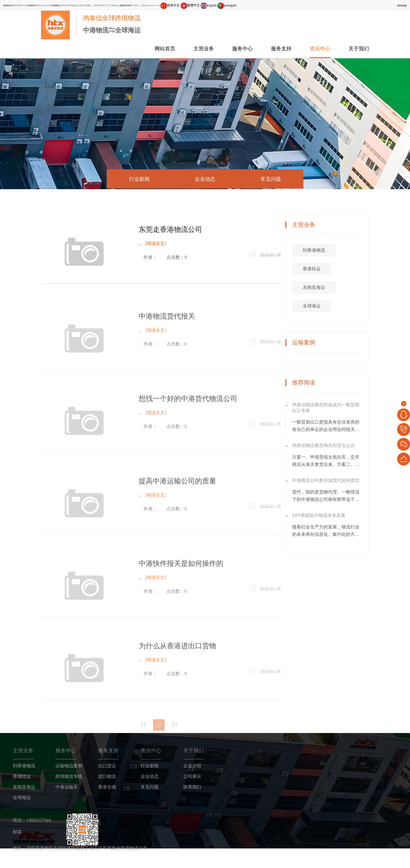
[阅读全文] (156, 244)
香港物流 (56, 5)
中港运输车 (67, 788)
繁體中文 (190, 5)
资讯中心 (320, 49)
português (227, 5)
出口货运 (107, 767)
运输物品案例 (69, 767)
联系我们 (192, 788)
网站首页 (165, 49)
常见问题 (271, 179)
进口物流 (107, 777)
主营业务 (204, 49)
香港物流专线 (125, 5)
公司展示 (192, 777)
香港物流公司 (9, 5)
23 (174, 733)
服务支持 (281, 49)
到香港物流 (340, 251)
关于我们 (359, 49)
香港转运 (337, 270)
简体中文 (170, 5)
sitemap (402, 5)
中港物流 (31, 5)
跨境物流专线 (69, 777)
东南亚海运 (340, 288)
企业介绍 (192, 767)
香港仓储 (107, 788)
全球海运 (337, 307)
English (209, 5)
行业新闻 (139, 179)
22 (159, 733)
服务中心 (242, 49)
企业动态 (205, 179)
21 (143, 733)
